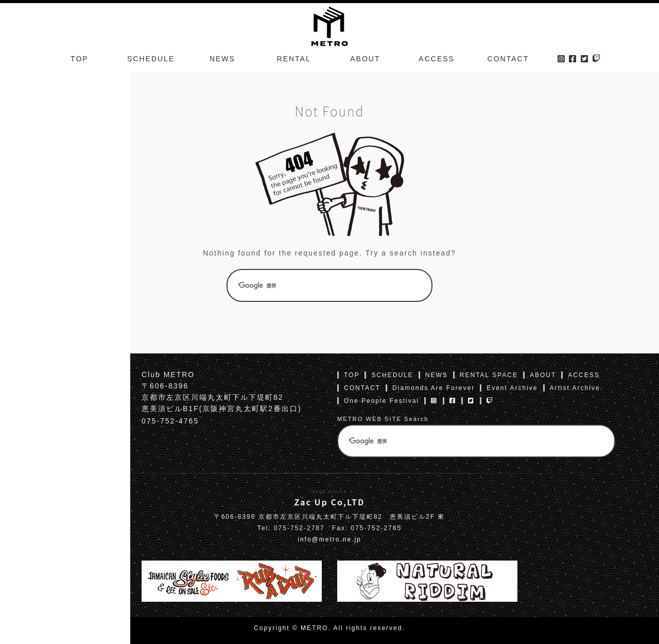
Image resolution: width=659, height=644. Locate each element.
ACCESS (437, 59)
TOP (80, 59)
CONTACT (508, 59)
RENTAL (294, 59)
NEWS (222, 59)
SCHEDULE (151, 59)
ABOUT (365, 59)
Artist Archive (575, 388)
